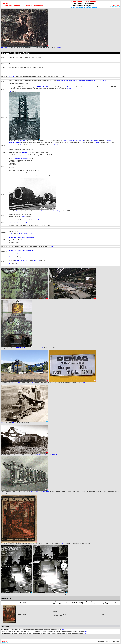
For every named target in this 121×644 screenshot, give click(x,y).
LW (10, 91)
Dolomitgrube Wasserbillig (22, 159)
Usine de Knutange (16, 383)
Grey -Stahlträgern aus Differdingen (74, 141)
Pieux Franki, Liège (54, 145)
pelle (14, 423)
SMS (10, 263)
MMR (52, 246)
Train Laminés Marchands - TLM (18, 223)
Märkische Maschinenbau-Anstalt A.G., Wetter (92, 80)
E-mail (84, 633)
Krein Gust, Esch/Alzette (26, 233)
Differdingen (33, 145)
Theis (12, 172)
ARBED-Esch (39, 220)
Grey (22, 145)
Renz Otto (11, 77)
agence (24, 216)
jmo (57, 348)
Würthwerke (69, 87)
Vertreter (106, 87)
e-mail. (63, 630)
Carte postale (94, 141)
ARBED (39, 87)
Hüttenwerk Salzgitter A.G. (44, 594)
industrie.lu (60, 47)
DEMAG (32, 383)
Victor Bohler (25, 152)
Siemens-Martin (5, 47)
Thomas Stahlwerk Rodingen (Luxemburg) (48, 211)
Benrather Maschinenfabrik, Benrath (67, 80)
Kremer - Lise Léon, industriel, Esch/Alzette (21, 237)
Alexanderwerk (35, 492)
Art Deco (23, 141)
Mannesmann (13, 257)
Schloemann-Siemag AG (22, 261)
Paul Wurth (47, 87)
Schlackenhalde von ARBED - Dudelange (45, 454)
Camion (3, 423)
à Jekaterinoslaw (44, 492)
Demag (18, 211)
